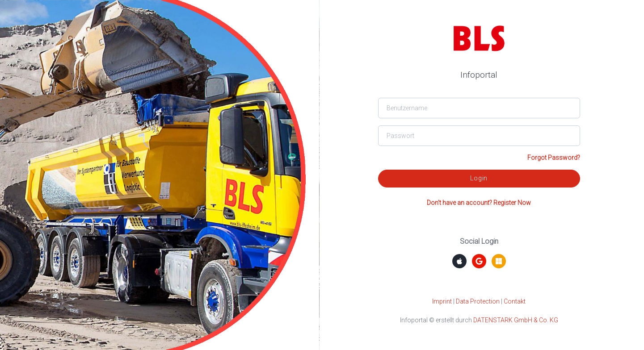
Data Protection (478, 301)
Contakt (515, 301)
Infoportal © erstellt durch (479, 320)
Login (479, 178)
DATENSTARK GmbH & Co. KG (516, 320)
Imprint (442, 301)
